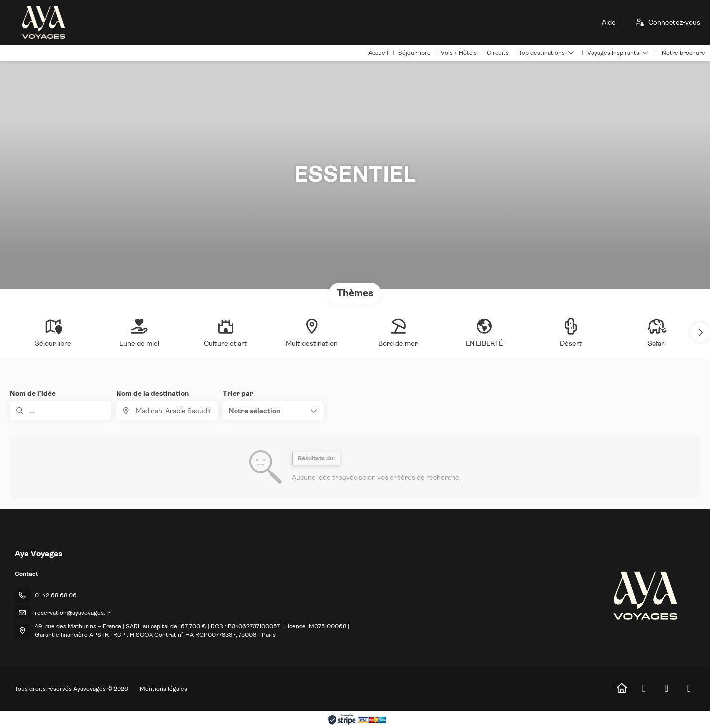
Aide (609, 22)
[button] (700, 332)
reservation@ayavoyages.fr (72, 613)
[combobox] (167, 411)
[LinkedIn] (689, 688)
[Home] (622, 688)
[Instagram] (666, 688)
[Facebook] (644, 688)
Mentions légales (164, 689)
